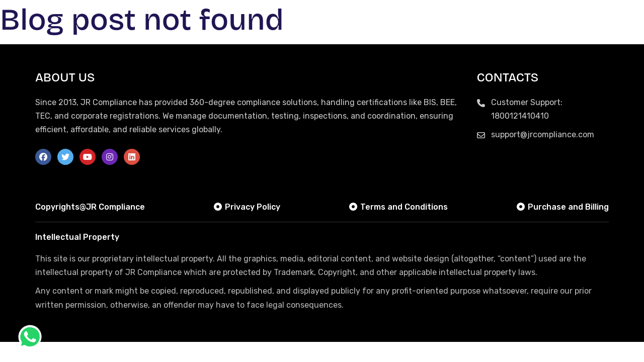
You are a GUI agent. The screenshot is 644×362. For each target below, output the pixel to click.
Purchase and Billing (562, 207)
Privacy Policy (247, 207)
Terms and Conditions (398, 207)
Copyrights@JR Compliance (90, 207)
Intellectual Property (77, 237)
